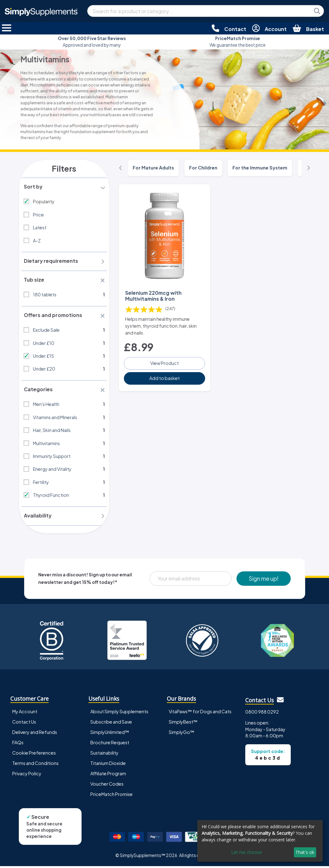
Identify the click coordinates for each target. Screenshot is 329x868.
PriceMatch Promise (111, 796)
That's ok (305, 852)
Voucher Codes (107, 786)
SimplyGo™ (182, 734)
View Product (164, 363)
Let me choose (247, 852)
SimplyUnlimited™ (110, 734)
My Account (25, 713)
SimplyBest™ (183, 724)
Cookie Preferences (34, 755)
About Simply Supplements (119, 713)
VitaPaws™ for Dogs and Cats (200, 713)
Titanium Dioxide (108, 765)
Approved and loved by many (92, 42)
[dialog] (260, 841)
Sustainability (104, 755)
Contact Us (24, 724)
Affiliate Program (108, 775)
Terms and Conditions (35, 765)
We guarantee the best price (238, 42)
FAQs (18, 744)
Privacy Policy (27, 775)
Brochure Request (110, 744)
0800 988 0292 (262, 714)
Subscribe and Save (111, 724)
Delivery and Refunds (35, 734)
